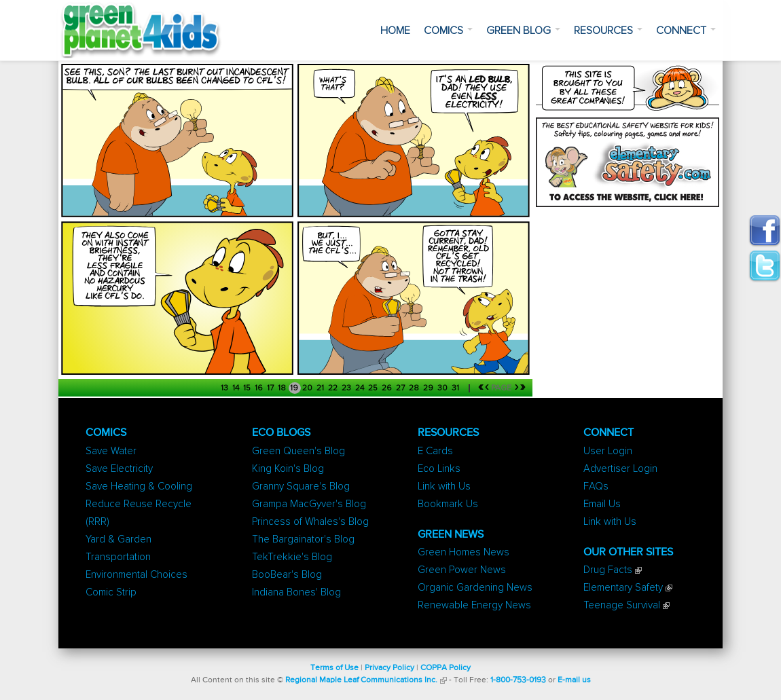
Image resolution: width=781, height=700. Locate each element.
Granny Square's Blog (301, 486)
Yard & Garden (119, 539)
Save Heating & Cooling (139, 486)
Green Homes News (464, 552)
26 (388, 388)
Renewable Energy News (474, 605)
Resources (608, 31)
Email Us (602, 504)
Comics (448, 31)
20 (308, 388)
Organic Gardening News (475, 588)
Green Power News (462, 570)
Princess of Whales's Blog (310, 522)
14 (237, 388)
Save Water (111, 451)
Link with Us (444, 486)
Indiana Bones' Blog (296, 592)
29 (429, 388)
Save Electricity (119, 469)
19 (295, 388)
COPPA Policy (446, 668)
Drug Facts (608, 570)
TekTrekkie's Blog (292, 557)
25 (374, 388)
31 (456, 388)
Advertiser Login (620, 469)
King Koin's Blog (288, 469)
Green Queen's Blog (298, 451)
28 (415, 388)
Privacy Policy (389, 668)
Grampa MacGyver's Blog (309, 504)
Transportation (118, 557)
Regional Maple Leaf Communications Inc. (361, 680)
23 (347, 388)
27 (401, 388)
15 (248, 388)
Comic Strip (111, 592)
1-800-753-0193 (518, 680)
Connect (686, 31)
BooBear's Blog (287, 575)
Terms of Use (334, 668)
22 (334, 388)
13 (225, 388)
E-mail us (574, 680)
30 (443, 388)
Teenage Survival (622, 605)
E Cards (435, 451)
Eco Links (439, 469)
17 (271, 388)
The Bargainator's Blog (303, 539)
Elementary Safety (623, 588)
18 (283, 388)
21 (321, 388)
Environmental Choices (137, 575)
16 (260, 388)
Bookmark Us (448, 504)
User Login (608, 451)
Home (395, 31)
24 (361, 388)
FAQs (596, 486)
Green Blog (523, 31)
